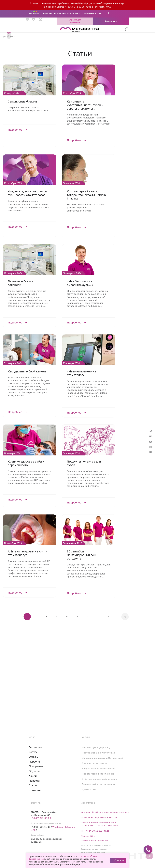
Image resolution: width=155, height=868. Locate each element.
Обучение (35, 771)
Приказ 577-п (88, 836)
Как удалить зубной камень (27, 371)
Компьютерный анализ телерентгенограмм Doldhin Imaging (86, 195)
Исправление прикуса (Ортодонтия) (102, 758)
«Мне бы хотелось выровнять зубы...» (80, 283)
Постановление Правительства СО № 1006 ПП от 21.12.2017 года (99, 824)
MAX (108, 7)
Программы (36, 766)
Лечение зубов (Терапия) (96, 747)
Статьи (33, 785)
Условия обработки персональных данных (105, 812)
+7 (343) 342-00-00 (75, 7)
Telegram (70, 827)
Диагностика (89, 789)
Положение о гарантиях (94, 840)
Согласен (119, 860)
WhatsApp (58, 827)
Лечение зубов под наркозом (98, 784)
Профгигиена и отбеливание (98, 774)
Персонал (35, 762)
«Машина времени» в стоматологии (82, 373)
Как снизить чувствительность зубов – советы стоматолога (85, 105)
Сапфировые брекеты (23, 101)
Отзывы (34, 757)
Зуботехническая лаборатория (99, 779)
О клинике (35, 747)
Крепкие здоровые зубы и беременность (26, 463)
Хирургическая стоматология (99, 768)
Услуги (33, 752)
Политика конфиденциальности (99, 817)
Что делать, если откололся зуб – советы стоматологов (27, 193)
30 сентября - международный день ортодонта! (82, 555)
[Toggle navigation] (28, 29)
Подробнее (30, 129)
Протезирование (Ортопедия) (99, 753)
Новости (34, 781)
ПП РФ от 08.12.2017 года (95, 831)
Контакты (35, 790)
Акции (33, 776)
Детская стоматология (95, 763)
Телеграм (99, 7)
